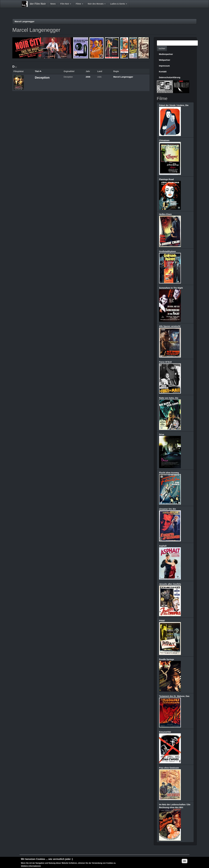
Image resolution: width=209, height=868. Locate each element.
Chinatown (164, 140)
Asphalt (163, 546)
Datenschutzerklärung (170, 77)
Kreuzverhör (165, 732)
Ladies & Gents (119, 4)
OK (185, 861)
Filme (79, 4)
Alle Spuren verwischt (170, 326)
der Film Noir (38, 4)
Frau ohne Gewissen (169, 768)
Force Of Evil (165, 362)
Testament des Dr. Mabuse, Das (174, 696)
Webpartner (165, 60)
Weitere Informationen (31, 866)
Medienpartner (166, 54)
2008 (88, 77)
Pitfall (162, 621)
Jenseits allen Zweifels (170, 584)
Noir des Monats (97, 4)
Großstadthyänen (167, 251)
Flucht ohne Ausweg (169, 473)
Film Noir (66, 4)
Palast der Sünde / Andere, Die (174, 105)
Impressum (164, 66)
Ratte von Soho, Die (169, 398)
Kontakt (163, 72)
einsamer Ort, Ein (167, 509)
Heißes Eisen (165, 214)
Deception (42, 77)
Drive (162, 434)
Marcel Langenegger (25, 21)
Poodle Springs (167, 659)
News (53, 4)
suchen (162, 49)
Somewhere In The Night (171, 288)
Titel (38, 71)
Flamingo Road (166, 179)
